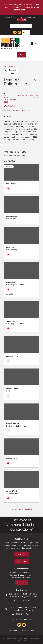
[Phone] (8, 188)
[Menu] (35, 44)
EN (24, 32)
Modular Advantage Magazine (21, 575)
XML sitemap (15, 631)
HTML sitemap (28, 631)
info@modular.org (23, 619)
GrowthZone (27, 509)
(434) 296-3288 (23, 600)
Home (8, 17)
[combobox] (26, 32)
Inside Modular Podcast (22, 578)
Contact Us (17, 17)
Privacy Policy (21, 641)
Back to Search (10, 66)
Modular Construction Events (21, 573)
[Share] (35, 80)
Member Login (30, 17)
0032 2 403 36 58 (23, 614)
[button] (21, 55)
